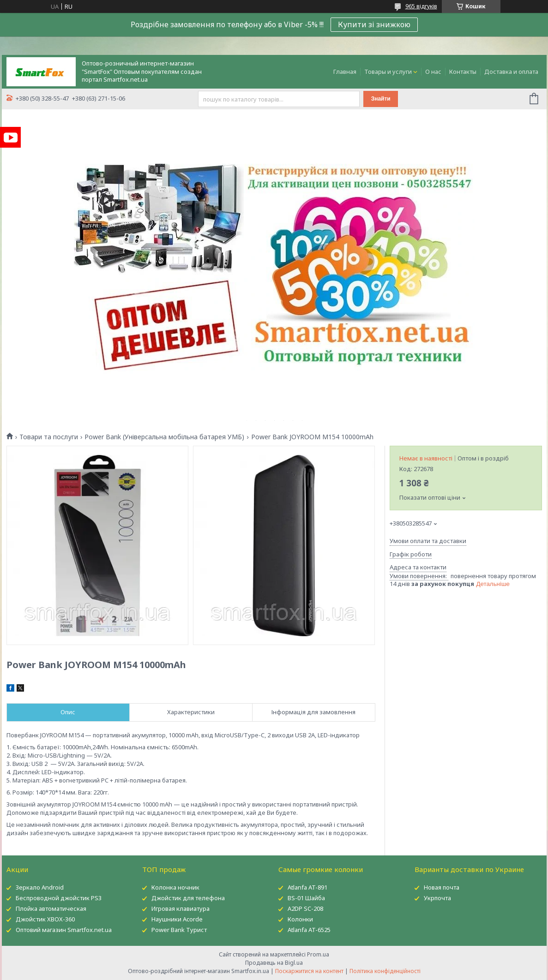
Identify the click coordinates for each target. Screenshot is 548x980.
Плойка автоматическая (51, 908)
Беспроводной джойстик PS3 (59, 898)
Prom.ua (318, 954)
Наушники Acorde (177, 919)
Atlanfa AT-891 (307, 887)
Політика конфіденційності (385, 971)
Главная (345, 72)
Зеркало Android (40, 887)
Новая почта (442, 887)
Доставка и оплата (511, 72)
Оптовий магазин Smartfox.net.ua (64, 930)
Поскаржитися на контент (309, 971)
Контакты (463, 72)
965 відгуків (421, 6)
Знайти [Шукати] (381, 99)
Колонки (300, 919)
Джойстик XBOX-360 (45, 919)
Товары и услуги (388, 72)
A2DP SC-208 (305, 908)
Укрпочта (437, 898)
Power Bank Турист (179, 930)
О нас (433, 72)
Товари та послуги (49, 437)
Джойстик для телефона (188, 898)
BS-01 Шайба (306, 898)
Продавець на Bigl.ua (274, 963)
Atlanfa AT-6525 (309, 930)
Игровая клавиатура (181, 908)
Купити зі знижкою (374, 24)
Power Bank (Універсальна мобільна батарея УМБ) (164, 437)
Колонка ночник (175, 887)
